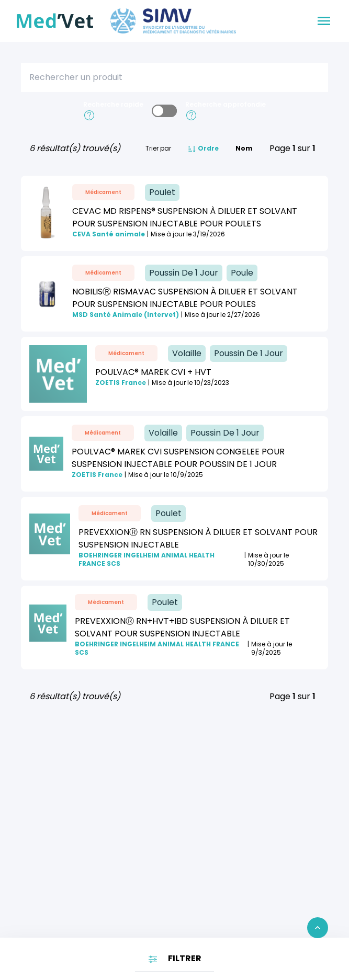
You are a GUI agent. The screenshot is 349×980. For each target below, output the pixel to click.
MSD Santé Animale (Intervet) (126, 315)
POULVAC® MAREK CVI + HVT (153, 372)
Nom (244, 149)
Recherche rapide (113, 105)
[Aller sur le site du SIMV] (173, 21)
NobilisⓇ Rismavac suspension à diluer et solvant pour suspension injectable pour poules (185, 298)
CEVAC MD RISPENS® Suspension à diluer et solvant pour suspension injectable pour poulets (185, 217)
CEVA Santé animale (109, 234)
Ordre (203, 149)
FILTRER (174, 958)
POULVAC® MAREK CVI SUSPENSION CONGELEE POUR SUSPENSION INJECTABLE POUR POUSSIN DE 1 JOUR (178, 458)
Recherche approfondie (226, 105)
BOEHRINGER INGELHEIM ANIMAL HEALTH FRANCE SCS (147, 560)
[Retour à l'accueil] (55, 21)
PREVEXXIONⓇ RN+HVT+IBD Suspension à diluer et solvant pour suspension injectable (182, 627)
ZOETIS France (121, 383)
